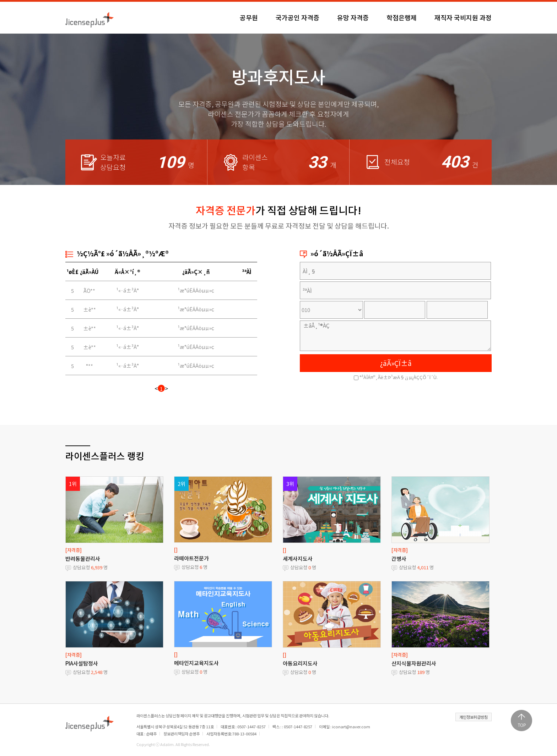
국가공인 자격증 (298, 17)
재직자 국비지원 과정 (463, 17)
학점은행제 (402, 17)
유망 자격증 (353, 17)
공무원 (249, 17)
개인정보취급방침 (474, 717)
